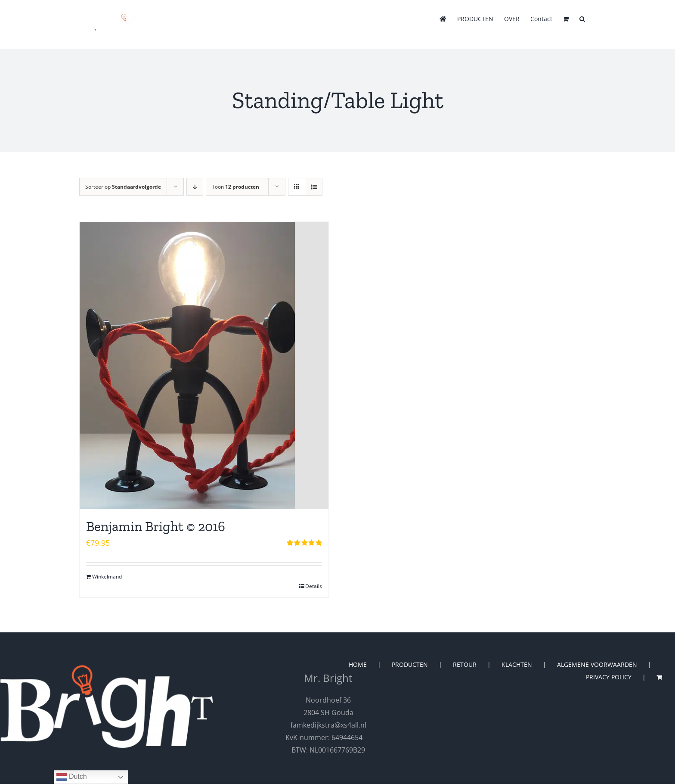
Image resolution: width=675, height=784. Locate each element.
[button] (582, 18)
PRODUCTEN (410, 664)
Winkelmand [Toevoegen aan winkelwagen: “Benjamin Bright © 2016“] (107, 577)
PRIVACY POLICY (609, 677)
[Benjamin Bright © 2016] (204, 366)
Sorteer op (123, 187)
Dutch (71, 777)
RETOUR (465, 664)
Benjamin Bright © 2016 (156, 526)
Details (314, 586)
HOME (358, 664)
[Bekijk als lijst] (314, 187)
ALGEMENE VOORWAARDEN (597, 664)
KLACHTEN (517, 664)
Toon (235, 187)
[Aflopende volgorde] (195, 187)
